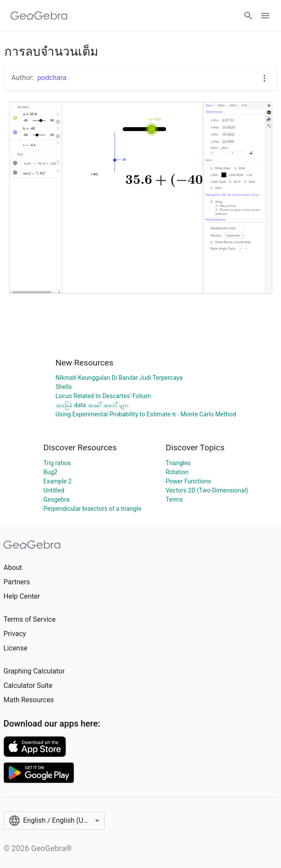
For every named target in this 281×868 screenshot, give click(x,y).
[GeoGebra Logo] (39, 16)
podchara (52, 78)
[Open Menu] (265, 16)
